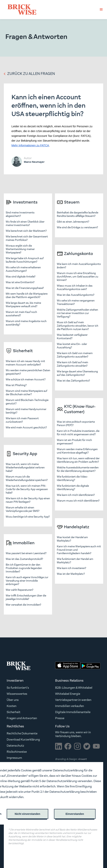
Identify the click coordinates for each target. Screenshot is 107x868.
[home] (21, 10)
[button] (101, 10)
